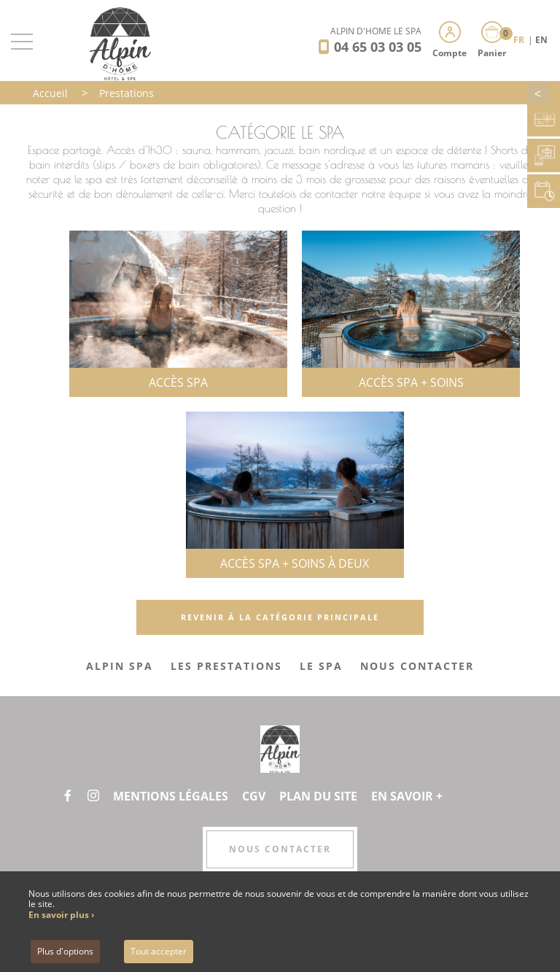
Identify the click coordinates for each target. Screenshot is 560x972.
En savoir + (407, 796)
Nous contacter (280, 849)
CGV (254, 796)
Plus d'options (65, 951)
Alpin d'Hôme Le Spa (376, 31)
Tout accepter (159, 951)
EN (541, 40)
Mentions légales (171, 796)
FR (520, 40)
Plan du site (318, 796)
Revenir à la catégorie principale (280, 617)
